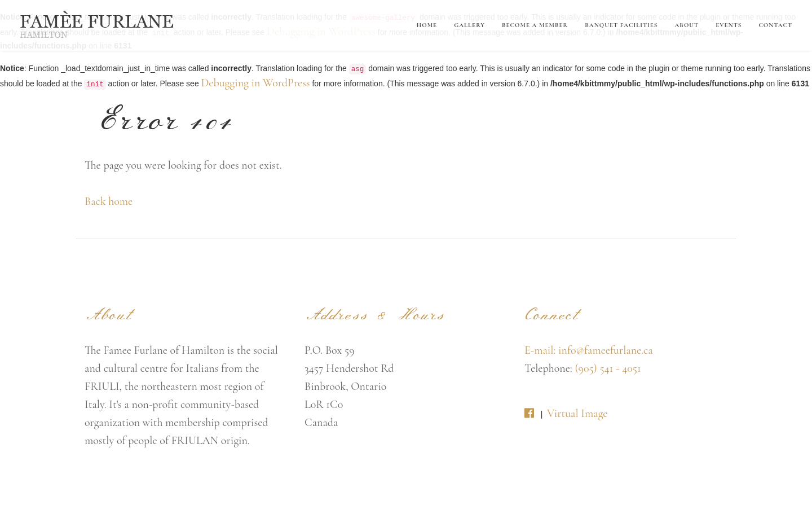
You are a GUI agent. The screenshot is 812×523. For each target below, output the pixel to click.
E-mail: (541, 350)
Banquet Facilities (621, 25)
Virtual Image (577, 414)
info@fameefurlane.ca (606, 350)
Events (729, 25)
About (687, 25)
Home (427, 25)
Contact (775, 25)
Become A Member (535, 25)
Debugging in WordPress (256, 83)
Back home (109, 201)
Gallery (469, 25)
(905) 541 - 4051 (608, 368)
